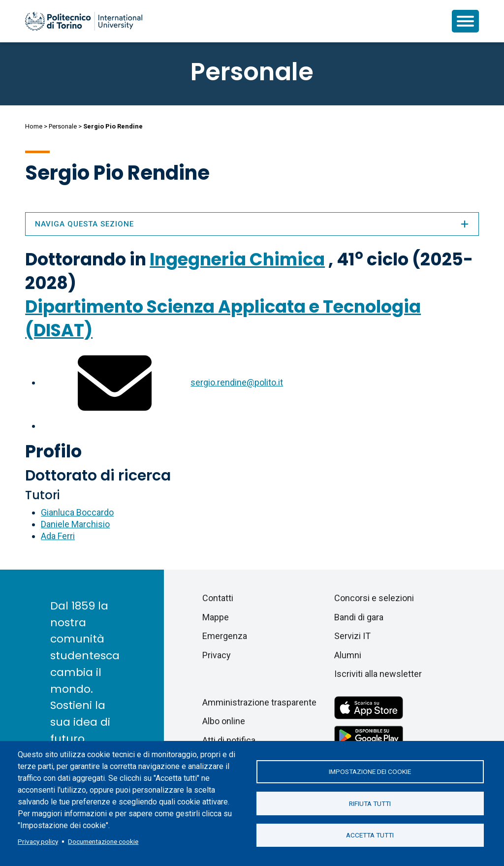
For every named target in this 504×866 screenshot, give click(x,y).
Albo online (224, 721)
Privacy (217, 655)
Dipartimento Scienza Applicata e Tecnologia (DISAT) (223, 318)
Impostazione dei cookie (370, 771)
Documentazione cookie (103, 841)
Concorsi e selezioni (374, 598)
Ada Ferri (58, 536)
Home (34, 126)
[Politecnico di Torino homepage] (84, 21)
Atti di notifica (229, 740)
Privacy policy (38, 841)
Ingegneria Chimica (237, 259)
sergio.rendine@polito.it (237, 382)
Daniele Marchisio (75, 524)
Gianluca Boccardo (77, 512)
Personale (63, 126)
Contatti (218, 598)
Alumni (348, 655)
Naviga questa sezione (252, 224)
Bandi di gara (359, 617)
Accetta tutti (370, 835)
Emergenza (225, 636)
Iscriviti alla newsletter (378, 674)
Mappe (216, 617)
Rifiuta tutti (370, 803)
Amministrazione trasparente (259, 702)
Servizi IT (352, 636)
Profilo (53, 451)
